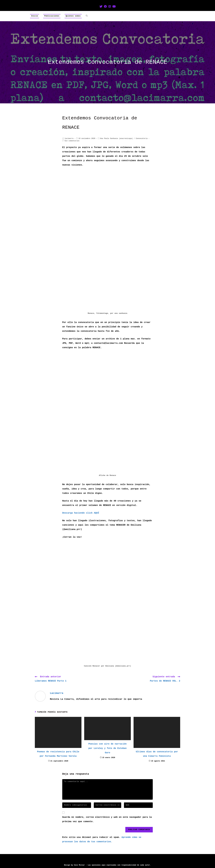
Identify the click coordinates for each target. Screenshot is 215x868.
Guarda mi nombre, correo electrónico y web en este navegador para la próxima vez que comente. (107, 819)
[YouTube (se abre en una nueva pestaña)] (114, 7)
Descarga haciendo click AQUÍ (81, 513)
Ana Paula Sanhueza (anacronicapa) (117, 139)
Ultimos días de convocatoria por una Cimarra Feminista (157, 754)
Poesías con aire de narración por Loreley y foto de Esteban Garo (107, 748)
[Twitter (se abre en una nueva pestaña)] (101, 7)
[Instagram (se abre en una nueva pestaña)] (110, 7)
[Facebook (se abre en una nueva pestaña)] (105, 7)
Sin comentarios (72, 141)
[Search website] (87, 16)
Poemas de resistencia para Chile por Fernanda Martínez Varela (58, 754)
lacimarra (69, 139)
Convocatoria (142, 139)
